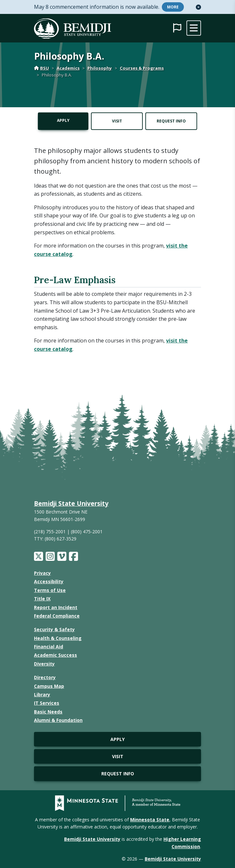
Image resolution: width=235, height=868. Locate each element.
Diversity (44, 664)
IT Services (47, 703)
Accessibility (49, 581)
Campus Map (49, 686)
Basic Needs (48, 712)
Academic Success (56, 655)
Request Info (171, 121)
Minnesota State (150, 820)
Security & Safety (54, 629)
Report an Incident (56, 607)
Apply (63, 120)
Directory (45, 677)
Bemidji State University (71, 503)
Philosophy (100, 68)
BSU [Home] (41, 68)
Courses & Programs (142, 68)
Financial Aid (49, 647)
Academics (68, 68)
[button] (198, 7)
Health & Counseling (58, 638)
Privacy (42, 573)
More (173, 7)
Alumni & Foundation (58, 720)
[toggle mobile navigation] (194, 28)
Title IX (42, 599)
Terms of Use (50, 590)
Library (42, 694)
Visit (117, 121)
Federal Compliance (57, 616)
